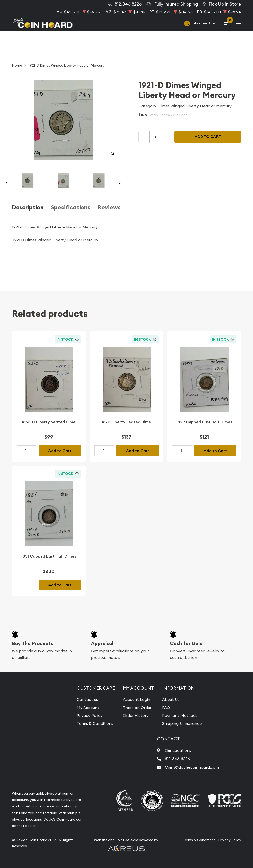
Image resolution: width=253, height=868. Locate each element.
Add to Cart (60, 451)
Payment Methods (180, 715)
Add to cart (208, 137)
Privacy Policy (90, 715)
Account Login (137, 699)
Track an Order (137, 708)
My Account (88, 708)
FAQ (166, 708)
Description (28, 207)
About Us (171, 699)
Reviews (109, 207)
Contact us (87, 699)
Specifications (71, 207)
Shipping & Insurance (182, 723)
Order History (136, 715)
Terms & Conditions (95, 723)
